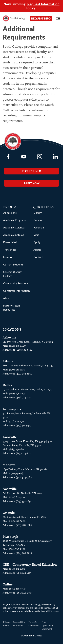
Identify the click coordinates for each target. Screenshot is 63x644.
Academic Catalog (14, 235)
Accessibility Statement (19, 624)
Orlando (9, 513)
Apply (37, 242)
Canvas (38, 220)
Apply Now (32, 183)
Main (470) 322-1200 (14, 370)
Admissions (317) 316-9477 (17, 425)
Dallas (7, 385)
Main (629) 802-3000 (14, 497)
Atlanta (8, 361)
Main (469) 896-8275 (14, 393)
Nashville (10, 489)
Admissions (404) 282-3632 (17, 374)
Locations (9, 257)
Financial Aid (11, 242)
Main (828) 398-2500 (14, 346)
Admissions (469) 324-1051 (17, 397)
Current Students (13, 264)
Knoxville (10, 437)
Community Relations (16, 283)
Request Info (41, 18)
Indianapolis (12, 409)
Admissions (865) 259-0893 (17, 593)
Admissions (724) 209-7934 (17, 553)
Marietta (9, 465)
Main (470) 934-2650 (14, 473)
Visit (36, 235)
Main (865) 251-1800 (14, 449)
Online (8, 584)
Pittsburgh (10, 537)
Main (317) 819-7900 (14, 421)
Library (38, 213)
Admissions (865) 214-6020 (17, 453)
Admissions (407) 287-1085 (17, 525)
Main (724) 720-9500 (14, 549)
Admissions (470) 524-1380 (17, 477)
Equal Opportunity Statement (48, 625)
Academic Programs (15, 220)
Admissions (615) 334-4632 (17, 501)
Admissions (10, 213)
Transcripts (10, 250)
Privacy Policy (7, 624)
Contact (38, 257)
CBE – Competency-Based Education (30, 565)
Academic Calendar (14, 227)
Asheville (9, 337)
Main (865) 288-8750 (14, 589)
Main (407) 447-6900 (14, 521)
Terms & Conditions (34, 624)
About (7, 298)
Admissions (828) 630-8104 (17, 350)
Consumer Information (16, 291)
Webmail (39, 227)
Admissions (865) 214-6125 (17, 573)
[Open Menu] (58, 19)
